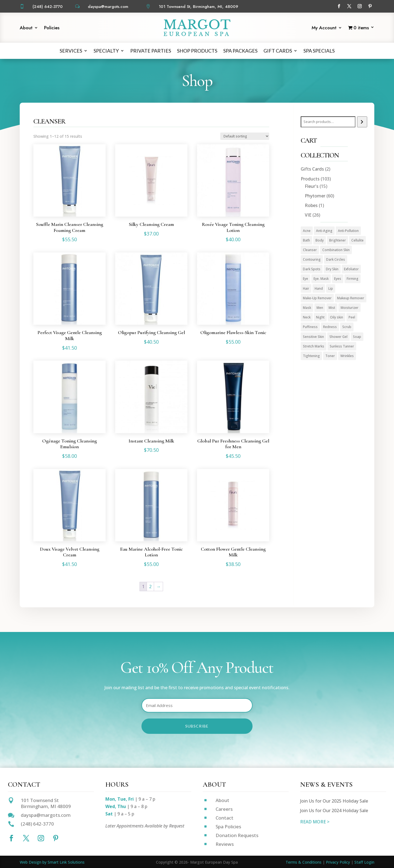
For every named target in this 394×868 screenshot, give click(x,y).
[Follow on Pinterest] (370, 6)
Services (71, 51)
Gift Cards (278, 51)
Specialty (106, 51)
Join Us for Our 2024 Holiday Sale (334, 810)
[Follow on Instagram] (360, 6)
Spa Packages (240, 51)
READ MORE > (315, 822)
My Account (324, 28)
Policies (52, 28)
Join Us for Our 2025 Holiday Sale (334, 801)
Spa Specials (319, 51)
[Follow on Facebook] (339, 6)
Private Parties (151, 51)
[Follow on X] (349, 6)
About (26, 28)
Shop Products (197, 51)
